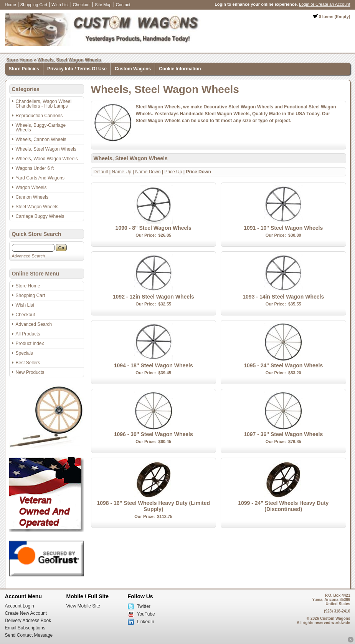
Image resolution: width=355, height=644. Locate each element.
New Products (30, 372)
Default (101, 172)
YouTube (146, 614)
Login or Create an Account (324, 4)
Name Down (148, 172)
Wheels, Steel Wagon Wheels (69, 60)
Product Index (30, 344)
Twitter (144, 606)
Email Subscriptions (25, 628)
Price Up (173, 172)
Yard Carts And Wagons (40, 178)
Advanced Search (29, 256)
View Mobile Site (83, 606)
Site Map (103, 5)
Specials (24, 353)
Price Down (198, 172)
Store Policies (24, 69)
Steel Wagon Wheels (37, 207)
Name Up (122, 172)
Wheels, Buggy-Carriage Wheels (41, 128)
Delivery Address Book (28, 621)
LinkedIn (146, 622)
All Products (28, 334)
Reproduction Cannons (39, 116)
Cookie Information (180, 69)
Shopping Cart (34, 5)
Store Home (19, 60)
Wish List (60, 5)
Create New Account (26, 613)
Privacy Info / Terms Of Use (77, 69)
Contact (123, 5)
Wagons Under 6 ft (35, 168)
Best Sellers (28, 363)
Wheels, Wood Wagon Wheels (47, 159)
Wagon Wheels (31, 188)
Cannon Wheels (32, 197)
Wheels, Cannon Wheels (41, 139)
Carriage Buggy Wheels (40, 216)
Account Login (20, 606)
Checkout (82, 5)
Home (11, 5)
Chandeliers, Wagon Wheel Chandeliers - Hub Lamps (44, 104)
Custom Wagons (133, 69)
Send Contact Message (29, 635)
